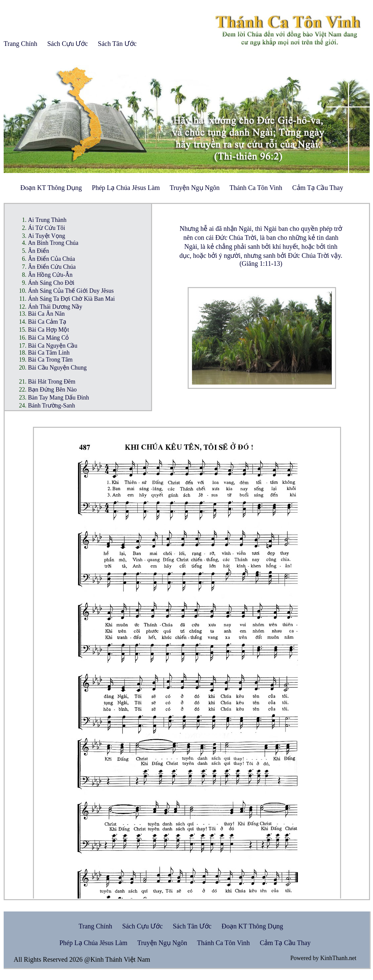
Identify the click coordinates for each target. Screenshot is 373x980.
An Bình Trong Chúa (53, 243)
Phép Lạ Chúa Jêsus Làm (126, 188)
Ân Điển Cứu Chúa (52, 267)
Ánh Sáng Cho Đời (51, 283)
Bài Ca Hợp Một (49, 330)
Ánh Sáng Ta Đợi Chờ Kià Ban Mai (71, 299)
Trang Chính (20, 44)
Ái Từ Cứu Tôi (47, 228)
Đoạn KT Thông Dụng (51, 188)
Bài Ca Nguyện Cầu (53, 346)
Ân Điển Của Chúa (52, 259)
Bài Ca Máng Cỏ (49, 338)
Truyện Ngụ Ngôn (195, 188)
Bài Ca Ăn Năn (46, 314)
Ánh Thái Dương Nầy (55, 307)
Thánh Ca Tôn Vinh (256, 188)
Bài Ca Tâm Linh (49, 353)
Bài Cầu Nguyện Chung (57, 368)
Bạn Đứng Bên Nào (52, 390)
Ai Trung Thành (47, 220)
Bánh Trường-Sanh (52, 406)
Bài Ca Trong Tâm (50, 360)
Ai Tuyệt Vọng (47, 236)
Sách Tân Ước (117, 44)
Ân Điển (39, 251)
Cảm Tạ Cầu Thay (318, 188)
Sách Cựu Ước (68, 44)
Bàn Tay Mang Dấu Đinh (58, 398)
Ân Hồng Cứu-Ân (50, 275)
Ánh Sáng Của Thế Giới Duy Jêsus (71, 291)
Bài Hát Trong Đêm (52, 382)
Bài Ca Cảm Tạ (47, 322)
